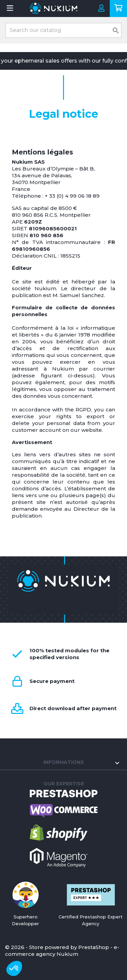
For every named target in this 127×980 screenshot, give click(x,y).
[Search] (63, 30)
